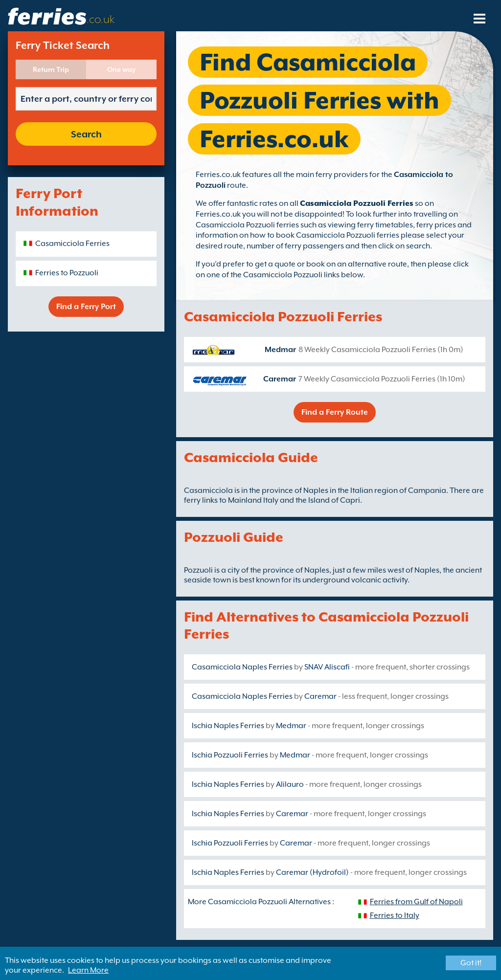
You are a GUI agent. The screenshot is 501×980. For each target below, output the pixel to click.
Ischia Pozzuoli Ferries (230, 755)
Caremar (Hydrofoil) (312, 872)
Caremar (280, 379)
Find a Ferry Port (86, 307)
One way (121, 69)
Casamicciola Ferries (72, 244)
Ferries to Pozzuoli (67, 273)
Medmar (280, 350)
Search (86, 134)
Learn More (88, 970)
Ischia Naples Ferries (228, 726)
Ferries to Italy (395, 915)
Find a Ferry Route (335, 412)
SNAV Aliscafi (327, 667)
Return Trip (51, 69)
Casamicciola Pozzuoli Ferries (357, 203)
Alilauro (290, 784)
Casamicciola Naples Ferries (242, 667)
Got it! (471, 963)
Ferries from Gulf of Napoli (416, 902)
